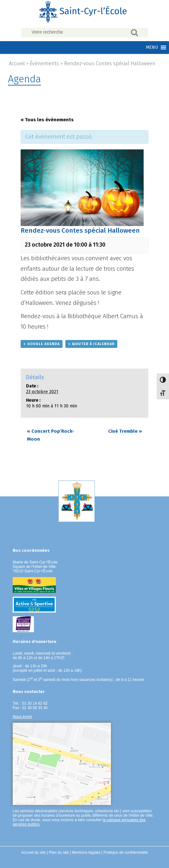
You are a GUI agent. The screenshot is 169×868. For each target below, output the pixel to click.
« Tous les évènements (47, 120)
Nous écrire (22, 717)
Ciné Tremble (125, 431)
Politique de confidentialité (126, 852)
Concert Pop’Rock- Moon (51, 435)
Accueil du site (33, 852)
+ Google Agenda (42, 344)
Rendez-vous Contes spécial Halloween (110, 63)
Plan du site (59, 852)
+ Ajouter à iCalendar (91, 344)
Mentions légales (86, 852)
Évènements (44, 63)
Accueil (17, 63)
